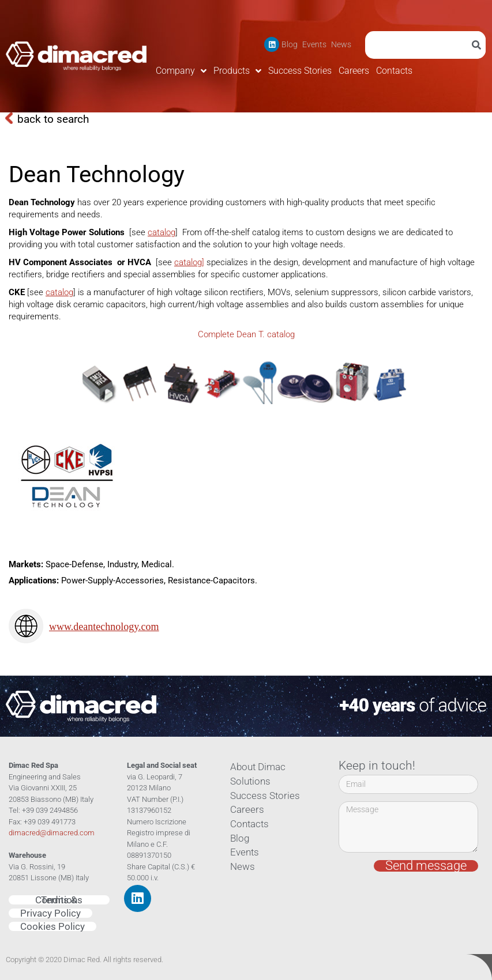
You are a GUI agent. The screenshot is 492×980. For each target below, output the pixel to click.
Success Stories (300, 71)
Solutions (247, 781)
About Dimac (254, 767)
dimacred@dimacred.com (52, 833)
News (341, 44)
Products (237, 71)
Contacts (394, 71)
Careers (354, 71)
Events (314, 44)
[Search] (478, 45)
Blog (290, 44)
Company (181, 71)
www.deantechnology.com (104, 627)
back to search (53, 119)
